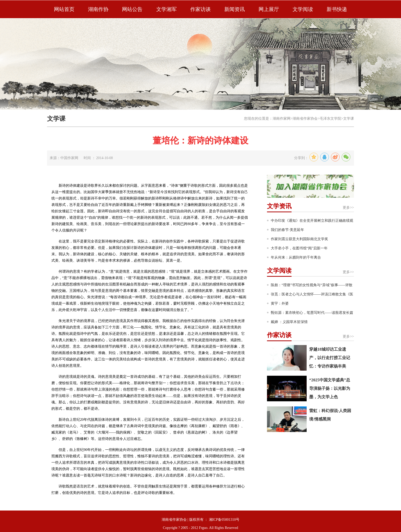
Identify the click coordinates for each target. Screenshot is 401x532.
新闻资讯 (235, 9)
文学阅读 (303, 9)
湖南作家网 (282, 119)
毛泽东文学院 (330, 119)
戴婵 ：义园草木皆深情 (289, 322)
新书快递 (337, 9)
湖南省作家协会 (305, 119)
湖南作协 (98, 9)
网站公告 (132, 9)
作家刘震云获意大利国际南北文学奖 (299, 239)
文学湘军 (166, 9)
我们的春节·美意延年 (287, 230)
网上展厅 (269, 9)
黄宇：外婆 (280, 303)
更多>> (348, 208)
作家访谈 (201, 9)
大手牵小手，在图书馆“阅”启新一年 (299, 248)
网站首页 (64, 9)
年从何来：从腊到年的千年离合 (296, 257)
